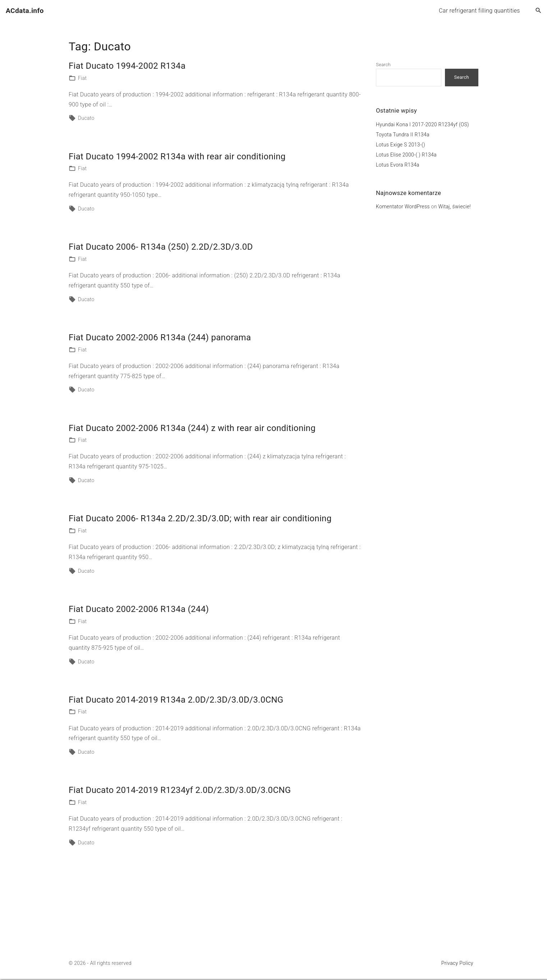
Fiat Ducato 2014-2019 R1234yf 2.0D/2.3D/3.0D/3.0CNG (180, 790)
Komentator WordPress (403, 207)
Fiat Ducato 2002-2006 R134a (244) (139, 609)
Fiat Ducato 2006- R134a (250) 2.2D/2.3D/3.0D (161, 247)
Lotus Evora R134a (398, 165)
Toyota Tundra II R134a (403, 135)
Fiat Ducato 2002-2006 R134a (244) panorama (160, 337)
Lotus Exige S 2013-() (401, 145)
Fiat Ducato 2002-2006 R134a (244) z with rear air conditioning (192, 428)
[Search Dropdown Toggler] (539, 11)
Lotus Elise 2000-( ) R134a (406, 155)
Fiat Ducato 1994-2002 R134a (127, 66)
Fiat (82, 78)
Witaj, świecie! (454, 207)
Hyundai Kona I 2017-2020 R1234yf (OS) (422, 124)
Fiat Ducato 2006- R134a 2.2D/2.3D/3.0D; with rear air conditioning (200, 518)
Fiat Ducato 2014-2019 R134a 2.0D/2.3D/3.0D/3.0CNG (176, 700)
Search (383, 65)
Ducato (86, 118)
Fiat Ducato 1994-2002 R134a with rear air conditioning (177, 156)
